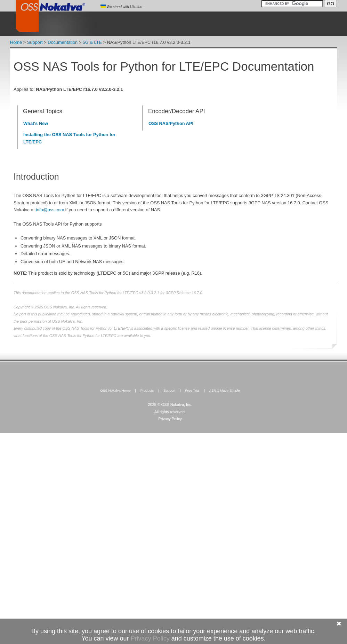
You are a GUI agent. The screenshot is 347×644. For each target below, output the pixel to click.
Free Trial (192, 390)
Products (147, 390)
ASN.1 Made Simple (225, 390)
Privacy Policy (170, 419)
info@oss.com (50, 210)
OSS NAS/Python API (171, 123)
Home (16, 42)
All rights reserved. (170, 412)
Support (35, 42)
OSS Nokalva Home (115, 390)
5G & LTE (92, 42)
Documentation (63, 42)
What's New (36, 123)
